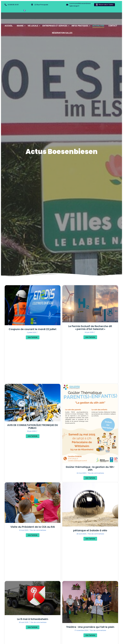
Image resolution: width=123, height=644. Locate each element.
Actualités (98, 26)
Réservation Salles (62, 33)
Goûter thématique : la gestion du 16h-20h (90, 468)
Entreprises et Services (55, 26)
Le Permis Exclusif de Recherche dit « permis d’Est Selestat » (90, 328)
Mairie (21, 26)
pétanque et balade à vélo (90, 530)
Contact (113, 26)
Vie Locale (33, 26)
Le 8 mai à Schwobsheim (33, 619)
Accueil (9, 26)
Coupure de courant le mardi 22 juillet (33, 329)
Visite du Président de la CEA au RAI (33, 527)
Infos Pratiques (80, 26)
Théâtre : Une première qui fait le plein (90, 627)
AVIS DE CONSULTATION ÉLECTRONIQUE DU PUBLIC (33, 427)
